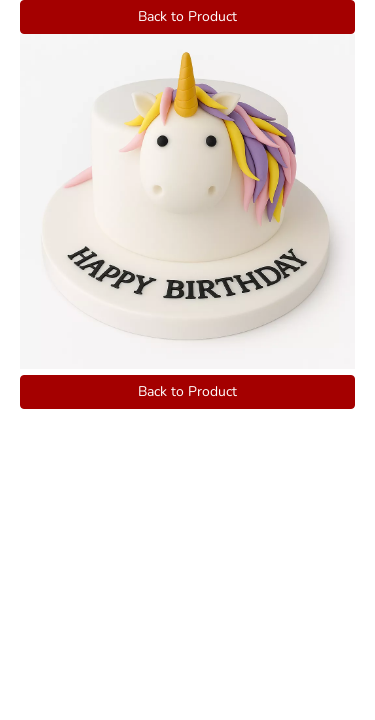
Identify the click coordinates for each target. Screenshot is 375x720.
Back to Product (187, 16)
